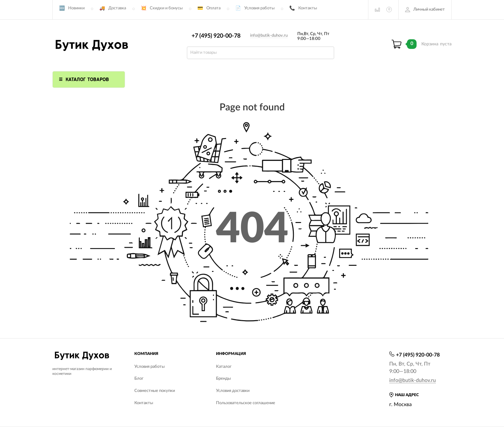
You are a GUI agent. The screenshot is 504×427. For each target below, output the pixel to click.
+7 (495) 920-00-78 (216, 36)
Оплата (213, 8)
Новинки (76, 8)
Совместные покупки (155, 391)
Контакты (308, 8)
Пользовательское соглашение (246, 403)
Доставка (117, 8)
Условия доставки (233, 391)
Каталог (224, 367)
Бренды (223, 379)
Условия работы (259, 8)
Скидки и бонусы (166, 8)
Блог (139, 379)
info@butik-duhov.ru (269, 36)
